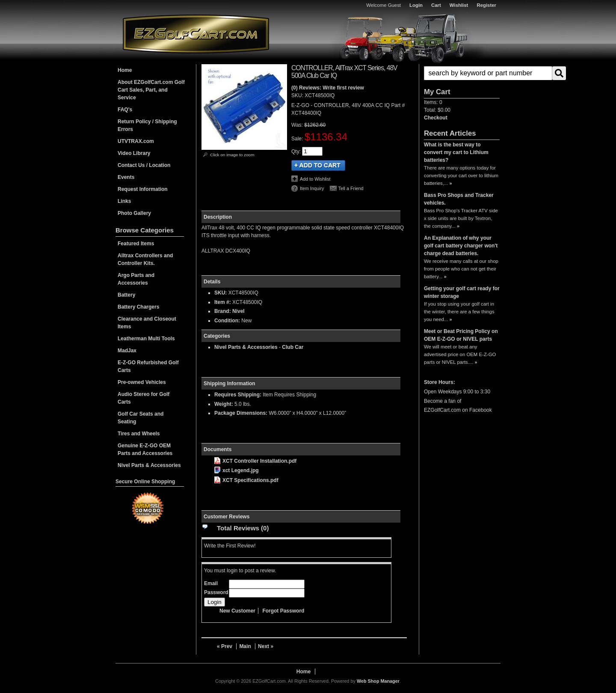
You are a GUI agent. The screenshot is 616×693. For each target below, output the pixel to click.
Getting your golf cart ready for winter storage (462, 292)
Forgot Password (283, 611)
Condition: (227, 321)
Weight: (224, 404)
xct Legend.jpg (237, 470)
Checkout (436, 118)
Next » (266, 646)
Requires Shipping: (238, 395)
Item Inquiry (312, 188)
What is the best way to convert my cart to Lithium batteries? (456, 152)
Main (245, 646)
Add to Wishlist (315, 179)
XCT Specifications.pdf (246, 480)
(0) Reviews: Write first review (328, 88)
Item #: (223, 302)
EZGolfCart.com (196, 34)
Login (416, 5)
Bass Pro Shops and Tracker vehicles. (459, 199)
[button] (462, 73)
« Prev (225, 646)
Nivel (238, 311)
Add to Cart (318, 165)
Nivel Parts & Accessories (246, 347)
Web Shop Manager (378, 681)
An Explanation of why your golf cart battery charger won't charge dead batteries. (461, 246)
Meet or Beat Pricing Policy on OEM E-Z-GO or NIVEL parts (461, 335)
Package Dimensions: (241, 413)
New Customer (237, 611)
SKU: (298, 95)
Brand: (223, 311)
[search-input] (488, 73)
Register (486, 5)
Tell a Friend (351, 188)
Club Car (293, 347)
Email (211, 583)
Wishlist (459, 5)
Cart (436, 5)
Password (216, 592)
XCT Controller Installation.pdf (255, 461)
